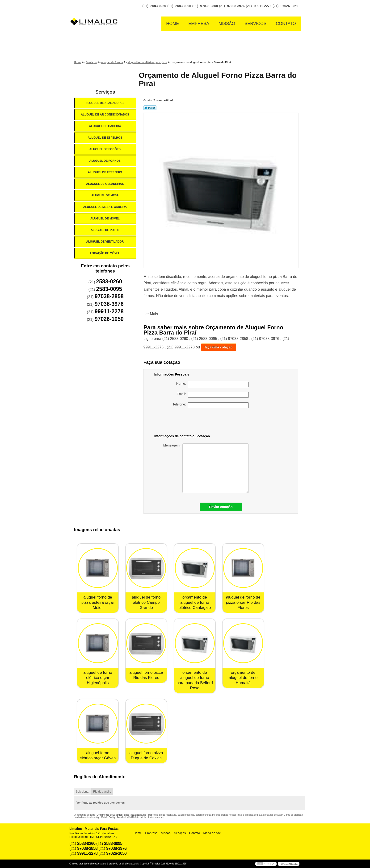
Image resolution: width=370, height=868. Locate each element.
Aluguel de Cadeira (105, 126)
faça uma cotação (219, 347)
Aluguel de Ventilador (105, 242)
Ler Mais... (152, 314)
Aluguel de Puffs (105, 230)
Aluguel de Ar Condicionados (105, 115)
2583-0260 (158, 6)
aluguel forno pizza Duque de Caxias (146, 755)
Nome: (212, 384)
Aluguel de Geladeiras (105, 184)
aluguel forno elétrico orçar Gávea (98, 755)
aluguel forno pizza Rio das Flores (146, 675)
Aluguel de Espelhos (105, 138)
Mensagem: (206, 468)
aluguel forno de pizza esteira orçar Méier (98, 602)
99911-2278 (263, 6)
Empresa (199, 24)
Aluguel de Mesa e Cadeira (105, 207)
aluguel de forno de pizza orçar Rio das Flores (243, 602)
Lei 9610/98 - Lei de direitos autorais (145, 817)
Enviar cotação (221, 507)
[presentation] (216, 422)
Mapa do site (212, 833)
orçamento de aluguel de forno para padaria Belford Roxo (195, 680)
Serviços (255, 24)
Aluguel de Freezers (105, 172)
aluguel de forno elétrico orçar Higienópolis (98, 678)
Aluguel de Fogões (105, 149)
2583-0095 (183, 6)
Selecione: (83, 792)
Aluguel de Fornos (105, 161)
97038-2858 (209, 6)
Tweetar (150, 108)
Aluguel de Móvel (105, 219)
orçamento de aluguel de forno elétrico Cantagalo (195, 602)
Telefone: (211, 405)
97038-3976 (236, 6)
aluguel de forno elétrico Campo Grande (146, 602)
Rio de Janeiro (102, 792)
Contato (286, 24)
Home (172, 24)
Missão (227, 24)
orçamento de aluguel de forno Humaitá (243, 678)
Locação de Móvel (105, 253)
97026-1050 (289, 6)
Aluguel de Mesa (105, 195)
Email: (213, 395)
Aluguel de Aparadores (105, 103)
